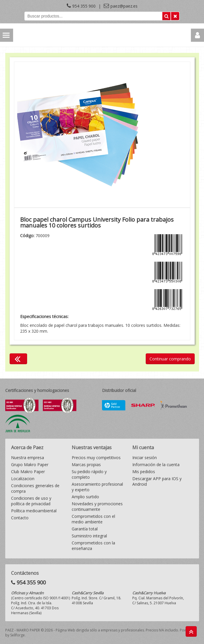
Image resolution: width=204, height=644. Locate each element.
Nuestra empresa (28, 458)
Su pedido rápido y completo (89, 474)
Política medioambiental (34, 511)
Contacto (20, 518)
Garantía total (85, 529)
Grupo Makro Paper (30, 465)
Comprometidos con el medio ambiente (93, 519)
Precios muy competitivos (96, 458)
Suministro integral (89, 536)
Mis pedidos (144, 472)
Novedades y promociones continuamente (97, 506)
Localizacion (23, 479)
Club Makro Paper (28, 472)
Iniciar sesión (145, 458)
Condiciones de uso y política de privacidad (31, 501)
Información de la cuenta (156, 465)
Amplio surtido (85, 497)
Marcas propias (86, 465)
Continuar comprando (170, 359)
